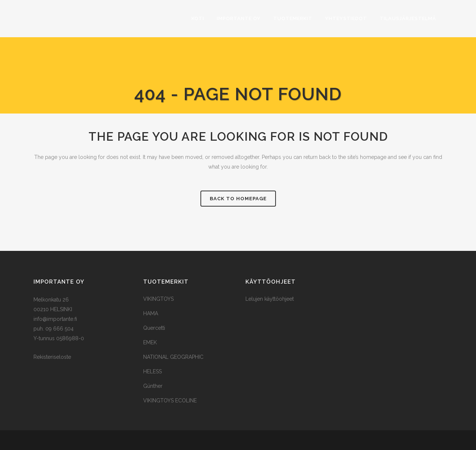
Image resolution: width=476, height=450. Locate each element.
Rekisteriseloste (52, 357)
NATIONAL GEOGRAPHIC (173, 357)
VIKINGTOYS (158, 299)
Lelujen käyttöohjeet (270, 299)
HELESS (152, 371)
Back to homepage (238, 199)
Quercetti (154, 328)
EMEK (150, 342)
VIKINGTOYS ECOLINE (170, 400)
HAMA (151, 313)
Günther (153, 386)
